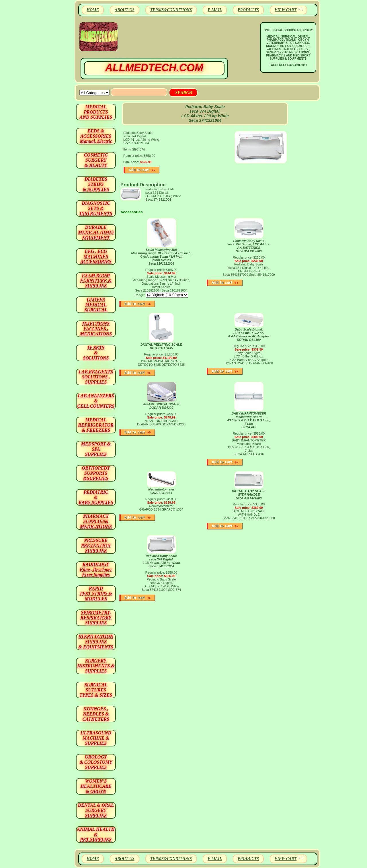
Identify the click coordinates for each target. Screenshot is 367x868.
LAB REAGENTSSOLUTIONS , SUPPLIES (96, 377)
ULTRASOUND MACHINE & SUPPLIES (96, 738)
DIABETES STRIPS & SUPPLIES (96, 184)
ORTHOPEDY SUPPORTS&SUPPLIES (96, 473)
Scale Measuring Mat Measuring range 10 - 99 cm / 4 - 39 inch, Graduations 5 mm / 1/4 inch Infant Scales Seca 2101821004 (161, 257)
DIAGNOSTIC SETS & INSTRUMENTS (96, 208)
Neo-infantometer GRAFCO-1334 (161, 491)
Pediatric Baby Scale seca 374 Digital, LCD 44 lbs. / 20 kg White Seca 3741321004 (161, 561)
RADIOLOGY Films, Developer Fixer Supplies (96, 569)
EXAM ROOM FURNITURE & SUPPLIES (96, 280)
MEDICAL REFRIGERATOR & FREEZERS (96, 425)
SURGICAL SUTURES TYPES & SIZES (96, 690)
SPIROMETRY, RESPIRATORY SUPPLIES (96, 618)
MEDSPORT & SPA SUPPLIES (96, 449)
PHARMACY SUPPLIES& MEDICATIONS (96, 521)
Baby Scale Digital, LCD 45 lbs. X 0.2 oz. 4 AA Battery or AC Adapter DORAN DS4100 (249, 335)
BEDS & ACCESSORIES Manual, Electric (96, 136)
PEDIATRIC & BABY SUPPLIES (96, 497)
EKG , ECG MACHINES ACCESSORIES (96, 256)
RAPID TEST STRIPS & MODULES (96, 594)
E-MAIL (215, 10)
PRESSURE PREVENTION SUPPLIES (96, 545)
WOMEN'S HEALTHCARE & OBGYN (96, 786)
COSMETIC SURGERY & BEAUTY (96, 160)
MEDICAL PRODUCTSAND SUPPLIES (96, 112)
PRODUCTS (248, 10)
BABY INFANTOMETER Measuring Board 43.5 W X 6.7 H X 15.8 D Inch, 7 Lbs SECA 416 (249, 420)
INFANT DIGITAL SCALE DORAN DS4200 (161, 406)
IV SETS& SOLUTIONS (96, 353)
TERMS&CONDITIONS (171, 10)
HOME (93, 10)
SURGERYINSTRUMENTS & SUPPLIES (96, 666)
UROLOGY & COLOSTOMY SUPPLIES (96, 762)
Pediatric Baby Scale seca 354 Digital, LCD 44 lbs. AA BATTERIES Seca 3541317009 (249, 246)
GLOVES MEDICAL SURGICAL (96, 305)
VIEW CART (286, 10)
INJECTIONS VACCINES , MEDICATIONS (96, 329)
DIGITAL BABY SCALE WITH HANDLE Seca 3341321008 (249, 494)
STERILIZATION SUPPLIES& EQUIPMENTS (96, 642)
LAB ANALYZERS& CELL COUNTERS (96, 401)
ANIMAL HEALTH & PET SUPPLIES (96, 834)
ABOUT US (125, 10)
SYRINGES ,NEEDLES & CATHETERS (96, 714)
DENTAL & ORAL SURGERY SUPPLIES (96, 810)
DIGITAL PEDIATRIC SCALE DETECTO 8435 (161, 346)
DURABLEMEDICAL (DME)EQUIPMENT (96, 232)
